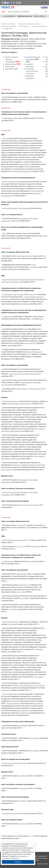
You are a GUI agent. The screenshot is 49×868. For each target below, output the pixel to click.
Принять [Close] (18, 862)
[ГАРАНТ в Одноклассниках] (17, 3)
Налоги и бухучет (40, 16)
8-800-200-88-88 (43, 864)
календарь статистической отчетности (32, 71)
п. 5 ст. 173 (21, 546)
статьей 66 (18, 338)
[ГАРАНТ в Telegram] (11, 3)
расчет (30, 256)
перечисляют (22, 525)
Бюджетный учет (9, 16)
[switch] (4, 12)
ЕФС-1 (42, 319)
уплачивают (23, 97)
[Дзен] (5, 3)
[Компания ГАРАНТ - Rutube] (20, 3)
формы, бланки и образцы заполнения (12, 59)
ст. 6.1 (32, 836)
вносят (45, 236)
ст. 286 (23, 592)
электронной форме (21, 171)
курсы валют (10, 66)
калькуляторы (11, 64)
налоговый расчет (35, 389)
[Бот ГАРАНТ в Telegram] (14, 3)
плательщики (7, 294)
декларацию (24, 404)
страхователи (7, 118)
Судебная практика (24, 16)
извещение (24, 713)
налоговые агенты (26, 280)
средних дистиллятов (37, 465)
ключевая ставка (12, 69)
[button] (42, 3)
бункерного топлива (19, 465)
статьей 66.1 (31, 343)
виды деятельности (35, 352)
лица (4, 138)
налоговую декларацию (10, 282)
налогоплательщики (10, 182)
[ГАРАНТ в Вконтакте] (2, 3)
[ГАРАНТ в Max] (8, 3)
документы (39, 703)
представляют (24, 164)
